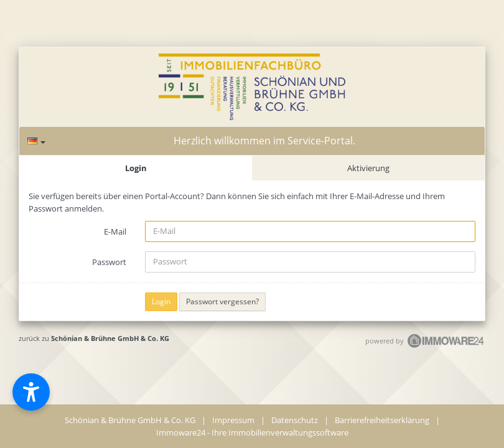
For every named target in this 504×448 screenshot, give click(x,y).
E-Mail (115, 231)
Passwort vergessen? (222, 301)
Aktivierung (368, 168)
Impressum (233, 420)
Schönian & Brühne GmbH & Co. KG (110, 338)
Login (136, 168)
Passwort (109, 262)
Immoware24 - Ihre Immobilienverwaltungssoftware (252, 432)
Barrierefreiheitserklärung (382, 420)
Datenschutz (295, 420)
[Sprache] (36, 141)
